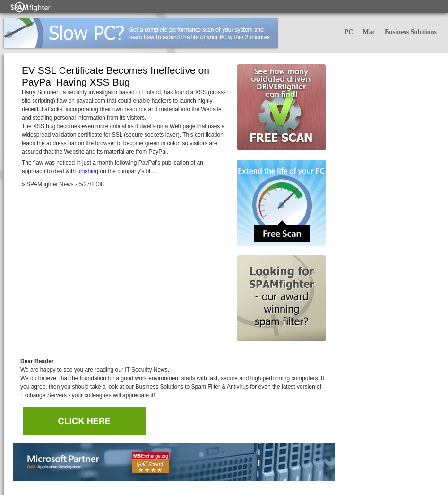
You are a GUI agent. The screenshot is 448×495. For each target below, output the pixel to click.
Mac (369, 32)
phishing (88, 171)
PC (349, 32)
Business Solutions (411, 32)
